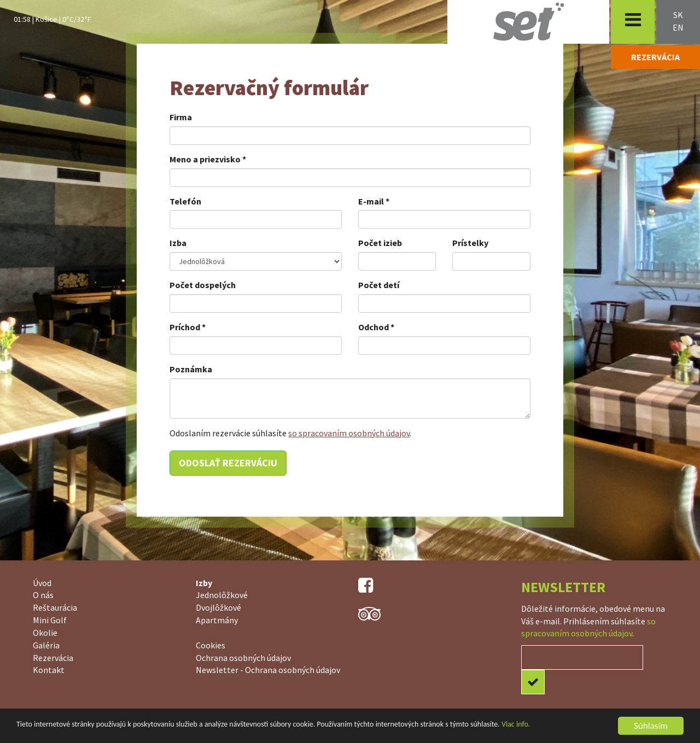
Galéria (46, 645)
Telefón (185, 201)
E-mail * (374, 201)
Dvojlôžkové (218, 607)
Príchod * (188, 327)
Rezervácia (53, 658)
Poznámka (191, 369)
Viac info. (516, 725)
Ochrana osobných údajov (243, 658)
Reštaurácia (55, 607)
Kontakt (49, 670)
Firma (181, 117)
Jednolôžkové (222, 595)
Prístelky (470, 243)
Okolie (45, 633)
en (678, 27)
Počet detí (379, 285)
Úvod (42, 583)
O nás (43, 595)
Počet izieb (380, 243)
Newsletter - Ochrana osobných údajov (268, 670)
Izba (178, 243)
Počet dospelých (203, 285)
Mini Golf (50, 620)
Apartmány (217, 620)
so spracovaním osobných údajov (349, 433)
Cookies (211, 645)
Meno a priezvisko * (208, 159)
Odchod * (376, 327)
